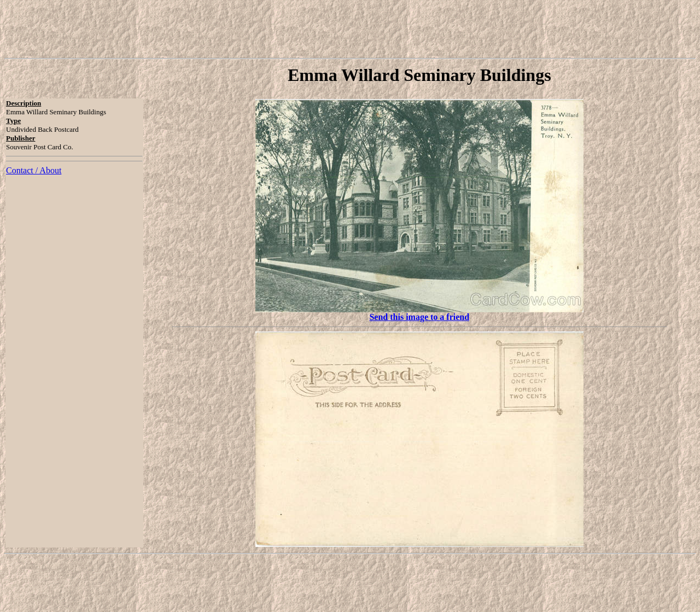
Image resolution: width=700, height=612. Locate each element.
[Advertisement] (350, 29)
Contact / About (34, 170)
